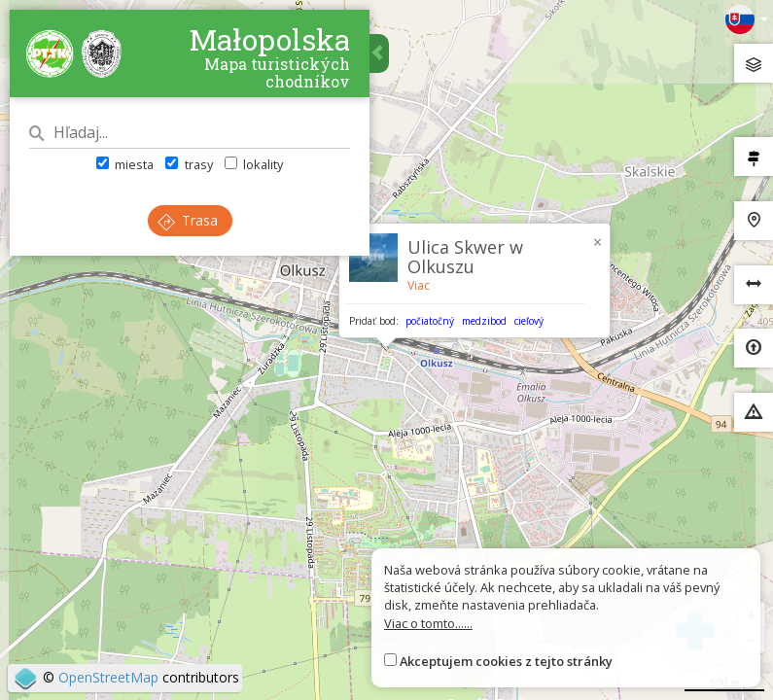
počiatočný (430, 321)
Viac (419, 285)
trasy (189, 164)
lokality (254, 164)
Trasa (188, 220)
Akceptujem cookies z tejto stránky (506, 661)
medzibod (484, 321)
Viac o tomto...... (428, 623)
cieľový (529, 321)
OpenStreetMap (108, 677)
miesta (125, 164)
